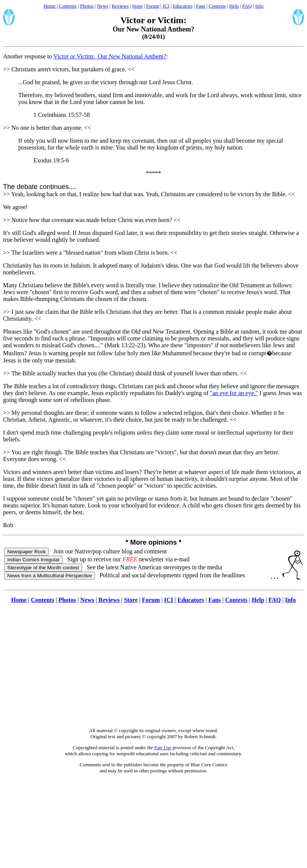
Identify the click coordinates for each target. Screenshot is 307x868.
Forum (153, 6)
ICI (166, 6)
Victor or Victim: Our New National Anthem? (110, 56)
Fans (201, 6)
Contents (68, 6)
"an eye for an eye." (234, 393)
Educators (183, 6)
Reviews (120, 6)
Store (137, 6)
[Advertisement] (154, 670)
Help (234, 6)
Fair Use (163, 747)
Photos (87, 6)
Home (49, 6)
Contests (217, 6)
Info (260, 6)
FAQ (247, 6)
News (103, 6)
